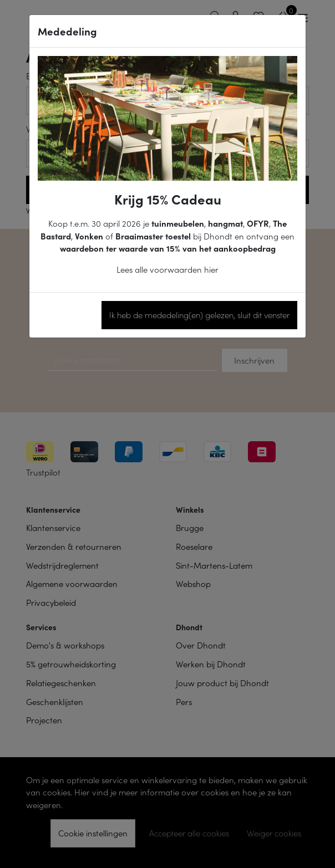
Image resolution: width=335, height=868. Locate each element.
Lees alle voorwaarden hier (167, 269)
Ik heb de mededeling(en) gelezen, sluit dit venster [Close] (199, 315)
